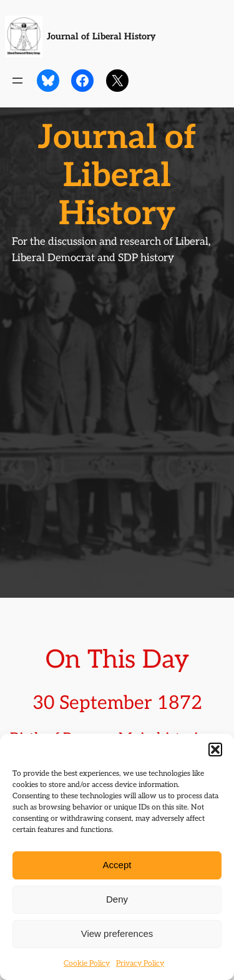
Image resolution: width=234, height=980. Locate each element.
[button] (215, 750)
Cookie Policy (87, 963)
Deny (117, 899)
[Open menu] (17, 81)
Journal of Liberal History (101, 37)
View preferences (117, 933)
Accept (117, 865)
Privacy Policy (140, 963)
